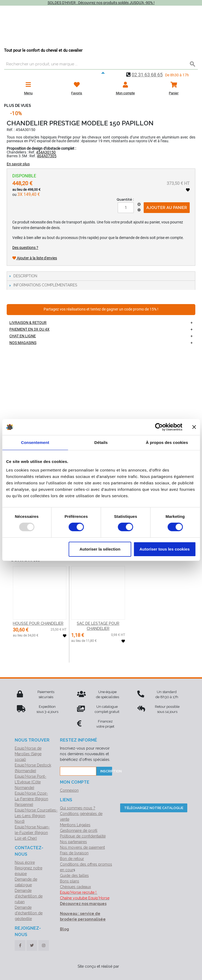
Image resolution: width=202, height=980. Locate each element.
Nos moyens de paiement (82, 847)
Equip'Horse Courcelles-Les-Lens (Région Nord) (36, 816)
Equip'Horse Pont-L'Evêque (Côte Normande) (31, 782)
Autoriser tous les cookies (165, 549)
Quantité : (125, 199)
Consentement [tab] (35, 442)
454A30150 (46, 152)
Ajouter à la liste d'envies (35, 258)
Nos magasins (23, 343)
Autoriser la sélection (100, 549)
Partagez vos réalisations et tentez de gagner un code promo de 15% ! (101, 309)
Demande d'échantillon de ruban (29, 896)
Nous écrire (25, 862)
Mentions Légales (75, 825)
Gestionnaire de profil (79, 831)
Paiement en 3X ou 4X (29, 329)
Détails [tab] (101, 442)
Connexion (69, 790)
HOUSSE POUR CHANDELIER (38, 623)
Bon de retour (72, 859)
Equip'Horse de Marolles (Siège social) (28, 754)
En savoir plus (18, 164)
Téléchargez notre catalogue (154, 808)
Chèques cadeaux (75, 887)
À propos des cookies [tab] (167, 442)
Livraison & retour (28, 323)
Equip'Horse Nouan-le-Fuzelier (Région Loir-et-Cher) (32, 833)
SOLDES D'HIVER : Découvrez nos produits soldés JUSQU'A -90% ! (101, 3)
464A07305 (47, 156)
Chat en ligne (23, 336)
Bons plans (70, 881)
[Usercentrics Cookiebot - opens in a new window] (159, 427)
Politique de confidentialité (83, 836)
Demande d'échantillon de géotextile (29, 913)
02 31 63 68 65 (147, 75)
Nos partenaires (73, 842)
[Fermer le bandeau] (194, 427)
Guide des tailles (74, 876)
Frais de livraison (74, 853)
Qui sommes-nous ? (78, 808)
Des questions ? (25, 248)
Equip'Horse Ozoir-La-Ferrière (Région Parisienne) (31, 799)
